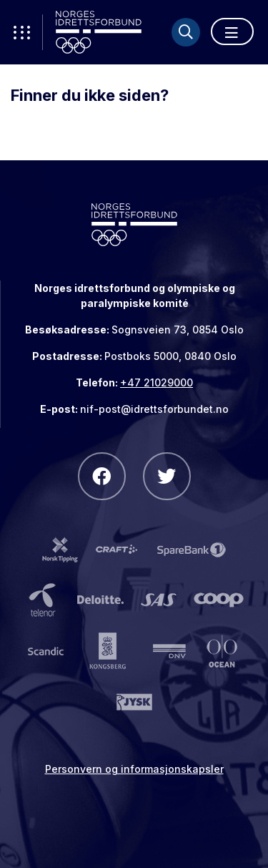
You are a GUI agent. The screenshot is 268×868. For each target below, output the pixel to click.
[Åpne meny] (232, 31)
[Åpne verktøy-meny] (21, 32)
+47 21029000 (157, 382)
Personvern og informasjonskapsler (134, 769)
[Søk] (186, 32)
